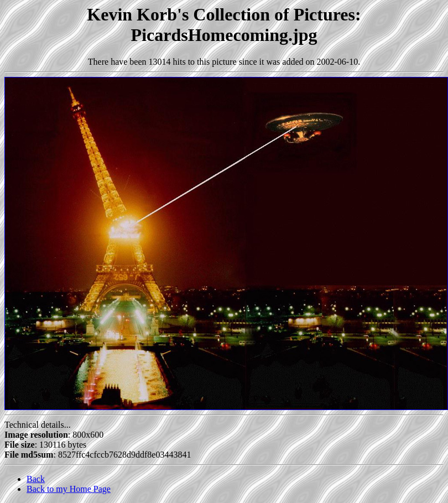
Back (36, 479)
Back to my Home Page (69, 489)
